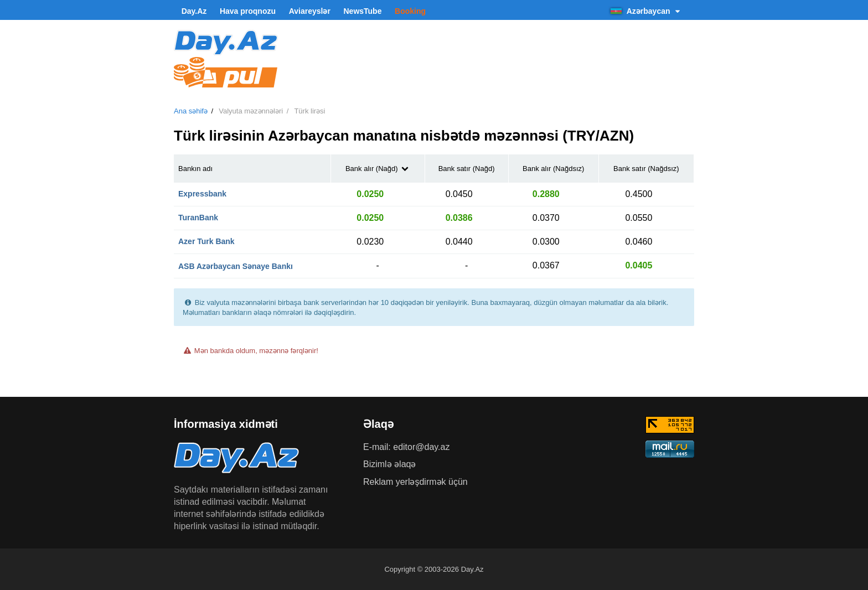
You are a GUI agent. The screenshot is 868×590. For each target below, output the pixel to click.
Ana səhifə (191, 111)
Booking (410, 11)
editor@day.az (421, 447)
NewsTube (362, 11)
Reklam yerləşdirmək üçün (415, 482)
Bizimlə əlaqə (389, 464)
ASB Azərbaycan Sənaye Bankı (236, 266)
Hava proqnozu (248, 11)
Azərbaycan (647, 11)
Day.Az (194, 11)
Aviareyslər (310, 11)
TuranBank (198, 218)
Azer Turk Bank (206, 241)
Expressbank (202, 194)
